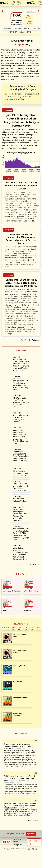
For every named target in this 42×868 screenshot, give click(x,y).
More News (34, 565)
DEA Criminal (17, 682)
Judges (22, 32)
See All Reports (35, 340)
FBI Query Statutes (20, 666)
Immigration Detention (11, 591)
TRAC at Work (33, 821)
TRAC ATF (13, 32)
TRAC (30, 32)
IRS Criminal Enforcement (17, 714)
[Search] (31, 11)
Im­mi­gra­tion (7, 28)
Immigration (6, 627)
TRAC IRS (36, 28)
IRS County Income (20, 698)
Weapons (28, 610)
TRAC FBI (17, 28)
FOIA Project (29, 17)
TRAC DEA (27, 28)
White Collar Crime (31, 591)
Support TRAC (31, 834)
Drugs (5, 610)
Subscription (10, 834)
